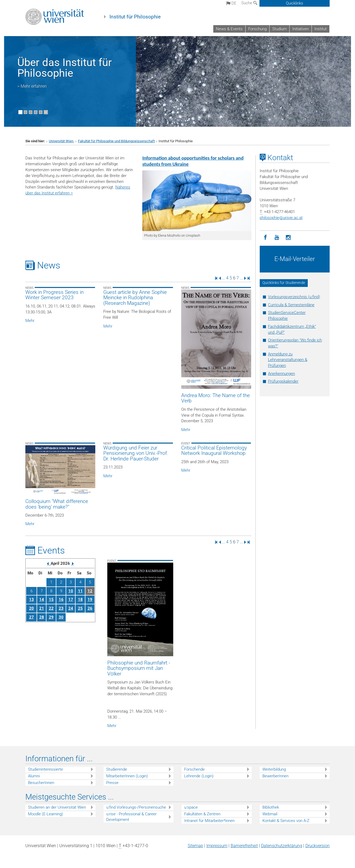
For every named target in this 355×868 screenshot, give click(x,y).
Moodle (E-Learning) (46, 814)
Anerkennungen (281, 374)
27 (31, 617)
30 (61, 617)
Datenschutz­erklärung (282, 846)
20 (31, 608)
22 (51, 608)
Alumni (34, 776)
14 (42, 600)
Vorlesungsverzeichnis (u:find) (294, 297)
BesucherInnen (41, 783)
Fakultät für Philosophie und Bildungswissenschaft (116, 141)
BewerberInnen (275, 776)
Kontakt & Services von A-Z (286, 821)
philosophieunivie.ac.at (281, 218)
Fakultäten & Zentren (202, 814)
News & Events (229, 29)
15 (51, 600)
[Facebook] (265, 238)
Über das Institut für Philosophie (65, 68)
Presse (112, 783)
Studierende (117, 769)
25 (80, 608)
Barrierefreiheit (244, 846)
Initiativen (301, 29)
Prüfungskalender (283, 381)
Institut (321, 29)
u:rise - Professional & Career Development (131, 817)
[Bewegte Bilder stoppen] (46, 112)
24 (71, 608)
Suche (249, 3)
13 (31, 600)
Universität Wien (62, 141)
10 (71, 591)
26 (90, 608)
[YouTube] (277, 238)
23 (61, 608)
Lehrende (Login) (199, 776)
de (231, 3)
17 (71, 600)
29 (51, 617)
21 (42, 608)
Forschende (194, 769)
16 (61, 600)
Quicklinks (295, 3)
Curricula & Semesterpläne (291, 305)
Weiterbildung (274, 769)
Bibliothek (271, 807)
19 (90, 600)
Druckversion (317, 846)
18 (80, 600)
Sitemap (195, 846)
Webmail (270, 814)
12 (90, 591)
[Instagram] (288, 238)
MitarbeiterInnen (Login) (127, 776)
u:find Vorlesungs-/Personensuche (136, 807)
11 (80, 591)
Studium (279, 29)
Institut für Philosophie (135, 17)
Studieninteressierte (46, 769)
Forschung (257, 29)
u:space (191, 807)
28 (42, 617)
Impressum (217, 846)
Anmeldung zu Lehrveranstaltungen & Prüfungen (288, 360)
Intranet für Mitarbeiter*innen (209, 821)
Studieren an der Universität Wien (57, 807)
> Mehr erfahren (32, 86)
